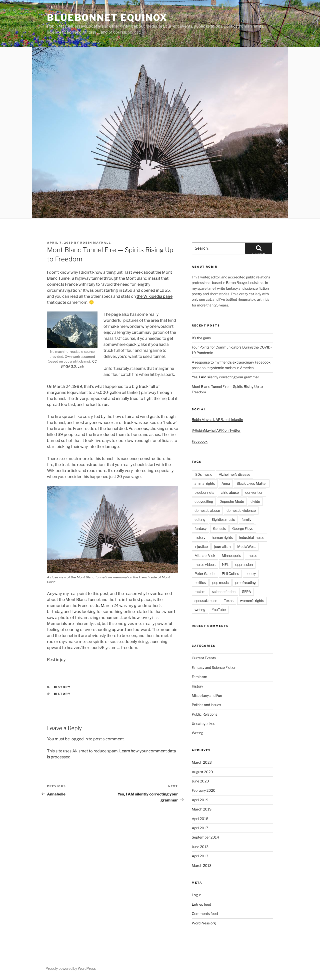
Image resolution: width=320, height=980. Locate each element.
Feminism (199, 677)
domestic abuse (207, 510)
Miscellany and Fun (207, 695)
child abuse (230, 492)
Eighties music (223, 519)
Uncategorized (203, 723)
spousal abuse (206, 601)
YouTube (219, 610)
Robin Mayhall (96, 243)
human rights (222, 537)
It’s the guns (201, 338)
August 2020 (202, 772)
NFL (225, 564)
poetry (251, 574)
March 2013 (202, 865)
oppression (244, 564)
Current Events (204, 658)
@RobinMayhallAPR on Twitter (216, 430)
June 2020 (200, 781)
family (246, 519)
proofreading (245, 583)
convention (254, 492)
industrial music (252, 537)
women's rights (252, 601)
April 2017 (200, 828)
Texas (229, 601)
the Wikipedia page (154, 296)
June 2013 (200, 847)
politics (200, 583)
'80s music (203, 474)
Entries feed (201, 904)
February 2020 (204, 790)
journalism (222, 546)
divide (255, 501)
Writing (197, 733)
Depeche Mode (232, 501)
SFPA (246, 592)
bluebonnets (204, 492)
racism (200, 592)
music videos (205, 564)
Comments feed (205, 914)
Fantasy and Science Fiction (214, 667)
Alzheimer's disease (234, 474)
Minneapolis (231, 555)
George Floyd (243, 528)
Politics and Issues (206, 705)
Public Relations (204, 714)
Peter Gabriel (205, 574)
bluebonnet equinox (107, 18)
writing (200, 610)
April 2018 (200, 819)
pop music (220, 583)
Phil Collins (230, 574)
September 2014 (205, 837)
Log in (196, 895)
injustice (201, 546)
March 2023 (202, 762)
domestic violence (241, 510)
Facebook (200, 441)
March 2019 (202, 809)
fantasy (200, 528)
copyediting (204, 501)
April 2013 (200, 856)
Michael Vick (205, 555)
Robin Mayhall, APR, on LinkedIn (217, 420)
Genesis (219, 528)
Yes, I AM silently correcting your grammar (225, 377)
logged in (79, 739)
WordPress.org (204, 923)
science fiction (224, 592)
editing (200, 519)
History (62, 687)
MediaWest (246, 546)
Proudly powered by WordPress (71, 968)
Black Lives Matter (252, 483)
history (62, 694)
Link (81, 366)
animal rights (205, 483)
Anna (226, 483)
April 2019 (200, 800)
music (252, 555)
